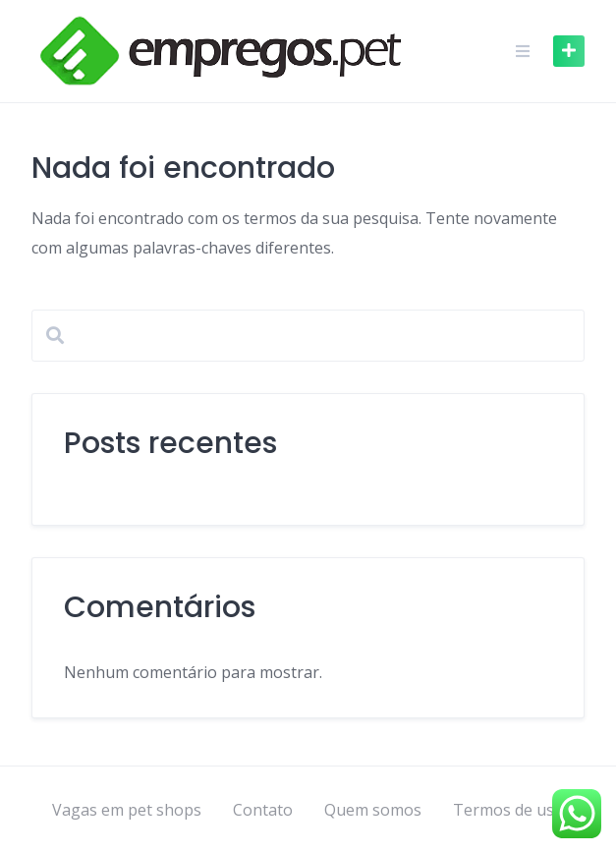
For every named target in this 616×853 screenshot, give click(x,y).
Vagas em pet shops (127, 810)
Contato (263, 810)
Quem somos (373, 810)
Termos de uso (508, 810)
